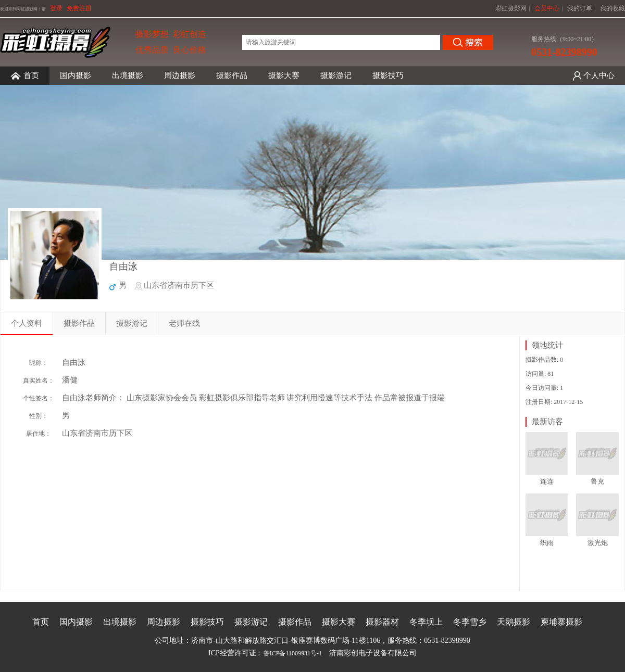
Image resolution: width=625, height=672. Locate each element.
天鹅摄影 (514, 622)
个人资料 (27, 323)
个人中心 (599, 75)
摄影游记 (336, 75)
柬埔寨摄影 (561, 622)
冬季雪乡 (470, 622)
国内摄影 (76, 75)
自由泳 (123, 267)
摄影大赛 (284, 75)
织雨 (547, 543)
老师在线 (184, 323)
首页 (25, 76)
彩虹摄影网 (511, 8)
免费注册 (79, 8)
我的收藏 (612, 8)
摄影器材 (382, 622)
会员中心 (547, 8)
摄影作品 (232, 75)
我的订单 (580, 8)
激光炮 (598, 543)
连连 (547, 481)
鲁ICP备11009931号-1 (293, 653)
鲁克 (597, 481)
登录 (56, 8)
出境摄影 (128, 75)
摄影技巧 (388, 75)
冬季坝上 (426, 622)
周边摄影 (180, 75)
